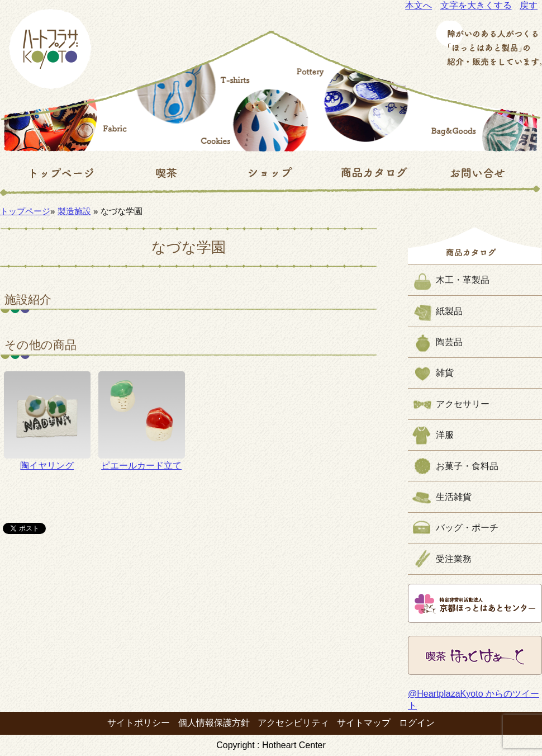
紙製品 (449, 311)
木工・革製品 (463, 280)
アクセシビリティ (293, 723)
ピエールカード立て (142, 420)
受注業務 (454, 559)
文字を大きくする (476, 5)
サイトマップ (364, 723)
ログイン (417, 723)
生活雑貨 (454, 497)
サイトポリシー (139, 723)
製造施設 (74, 211)
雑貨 (445, 373)
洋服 (445, 435)
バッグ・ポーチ (467, 528)
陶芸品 (449, 342)
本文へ (419, 5)
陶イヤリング (47, 420)
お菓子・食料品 (467, 466)
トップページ (25, 211)
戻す (529, 5)
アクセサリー (463, 404)
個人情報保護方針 (214, 723)
